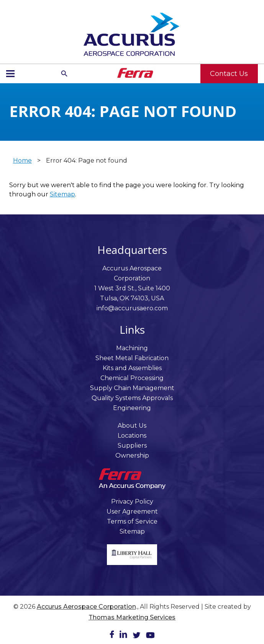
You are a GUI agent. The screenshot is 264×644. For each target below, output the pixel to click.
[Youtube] (150, 636)
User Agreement (132, 511)
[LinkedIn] (123, 636)
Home (22, 161)
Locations (132, 436)
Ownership (132, 455)
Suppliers (132, 446)
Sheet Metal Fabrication (132, 358)
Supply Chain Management (132, 388)
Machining (132, 348)
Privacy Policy (132, 502)
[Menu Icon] (10, 74)
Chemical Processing (132, 378)
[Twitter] (137, 636)
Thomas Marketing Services (132, 617)
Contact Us (229, 74)
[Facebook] (112, 636)
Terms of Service (132, 521)
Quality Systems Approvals (132, 398)
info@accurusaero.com (132, 308)
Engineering (132, 408)
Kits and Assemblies (132, 368)
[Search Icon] (64, 74)
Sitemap (62, 194)
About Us (132, 426)
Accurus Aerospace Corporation (86, 607)
